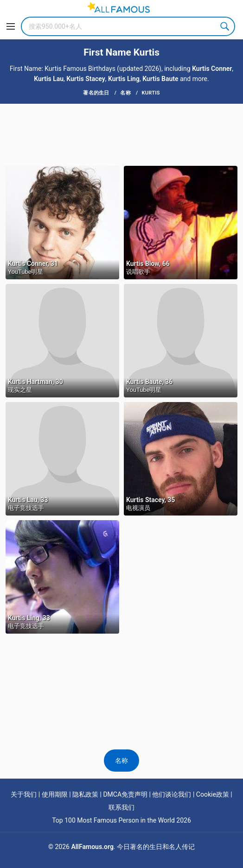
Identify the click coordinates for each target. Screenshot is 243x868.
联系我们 (121, 807)
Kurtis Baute (160, 79)
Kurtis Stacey (86, 79)
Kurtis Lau (49, 79)
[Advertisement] (121, 134)
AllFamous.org (92, 847)
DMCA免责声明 (125, 794)
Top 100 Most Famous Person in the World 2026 (121, 820)
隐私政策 (85, 794)
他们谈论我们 (172, 794)
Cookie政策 (213, 794)
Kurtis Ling (124, 79)
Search (225, 26)
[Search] (128, 26)
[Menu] (11, 26)
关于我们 (24, 794)
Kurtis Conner (212, 69)
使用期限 (55, 794)
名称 (122, 761)
